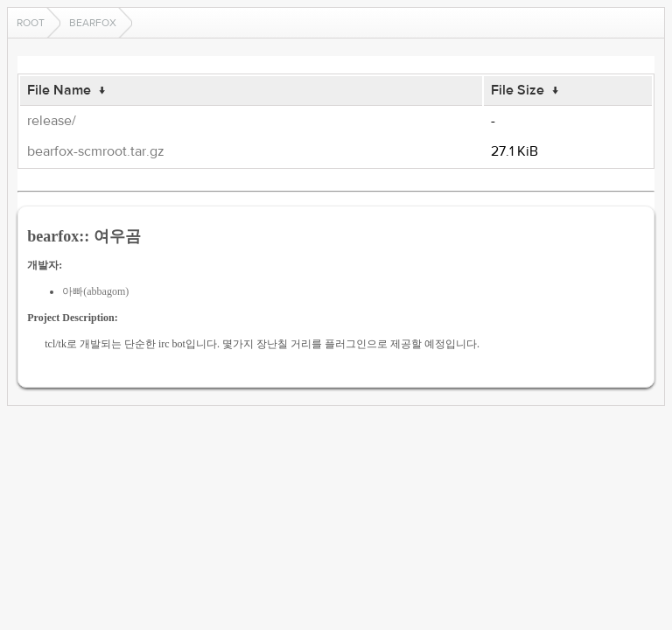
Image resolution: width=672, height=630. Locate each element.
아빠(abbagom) (95, 291)
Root (31, 23)
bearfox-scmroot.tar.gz (96, 151)
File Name (59, 90)
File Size (518, 90)
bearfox (93, 23)
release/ (52, 121)
